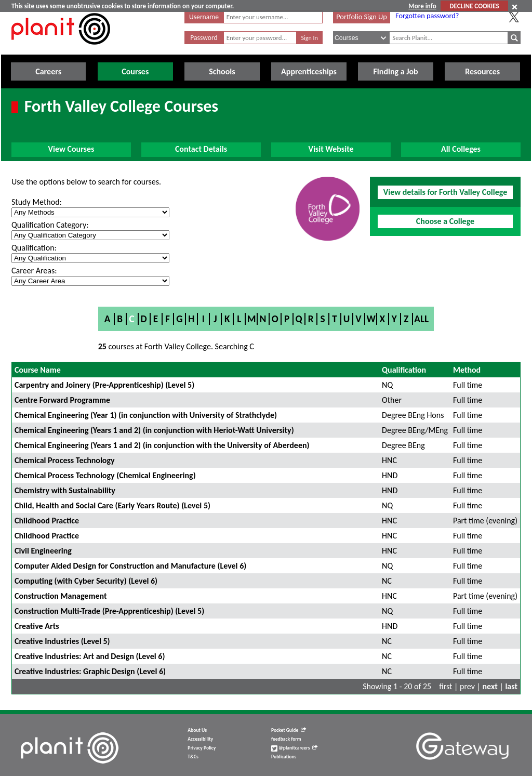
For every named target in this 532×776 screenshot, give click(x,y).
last (511, 686)
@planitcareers (295, 748)
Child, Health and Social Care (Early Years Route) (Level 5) (112, 505)
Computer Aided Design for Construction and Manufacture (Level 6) (130, 566)
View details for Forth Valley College (445, 192)
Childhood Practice (47, 521)
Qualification (404, 370)
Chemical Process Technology (65, 460)
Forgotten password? (427, 16)
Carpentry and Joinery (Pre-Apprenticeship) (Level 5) (104, 385)
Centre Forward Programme (62, 400)
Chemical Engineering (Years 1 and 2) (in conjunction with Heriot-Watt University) (154, 430)
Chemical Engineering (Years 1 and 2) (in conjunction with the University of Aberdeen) (162, 445)
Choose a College (445, 221)
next (490, 686)
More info (422, 6)
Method (467, 370)
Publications (284, 757)
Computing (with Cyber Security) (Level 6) (86, 581)
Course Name (38, 370)
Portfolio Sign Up (362, 17)
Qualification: (34, 248)
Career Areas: (34, 271)
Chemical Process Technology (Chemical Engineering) (105, 475)
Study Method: (37, 202)
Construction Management (61, 596)
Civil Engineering (43, 551)
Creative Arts (37, 626)
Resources (482, 71)
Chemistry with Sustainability (65, 490)
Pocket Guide (289, 730)
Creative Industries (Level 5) (62, 641)
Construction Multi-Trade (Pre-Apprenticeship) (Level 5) (109, 611)
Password (204, 38)
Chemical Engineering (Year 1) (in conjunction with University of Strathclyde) (146, 415)
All (421, 319)
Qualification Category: (50, 225)
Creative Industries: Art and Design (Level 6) (90, 656)
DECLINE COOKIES (474, 6)
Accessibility (200, 739)
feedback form (286, 739)
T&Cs (193, 757)
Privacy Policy (202, 748)
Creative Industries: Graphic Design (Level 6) (90, 671)
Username (204, 17)
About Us (197, 730)
